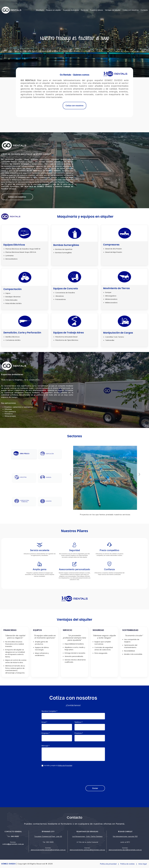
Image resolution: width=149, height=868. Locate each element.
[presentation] (89, 775)
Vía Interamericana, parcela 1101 (125, 836)
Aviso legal (143, 864)
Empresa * (46, 733)
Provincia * (79, 733)
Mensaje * (46, 746)
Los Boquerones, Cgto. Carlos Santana (87, 836)
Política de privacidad (108, 864)
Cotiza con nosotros (131, 10)
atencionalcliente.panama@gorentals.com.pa (48, 850)
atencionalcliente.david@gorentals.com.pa (125, 850)
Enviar (95, 788)
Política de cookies (127, 864)
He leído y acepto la (58, 766)
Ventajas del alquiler (113, 10)
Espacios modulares (71, 10)
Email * (44, 722)
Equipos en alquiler (54, 10)
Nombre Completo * (49, 711)
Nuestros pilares (96, 10)
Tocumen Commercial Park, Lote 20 (48, 836)
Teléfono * (79, 722)
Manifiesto (40, 10)
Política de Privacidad (65, 765)
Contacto (144, 10)
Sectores (84, 10)
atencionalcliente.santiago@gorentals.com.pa (87, 850)
